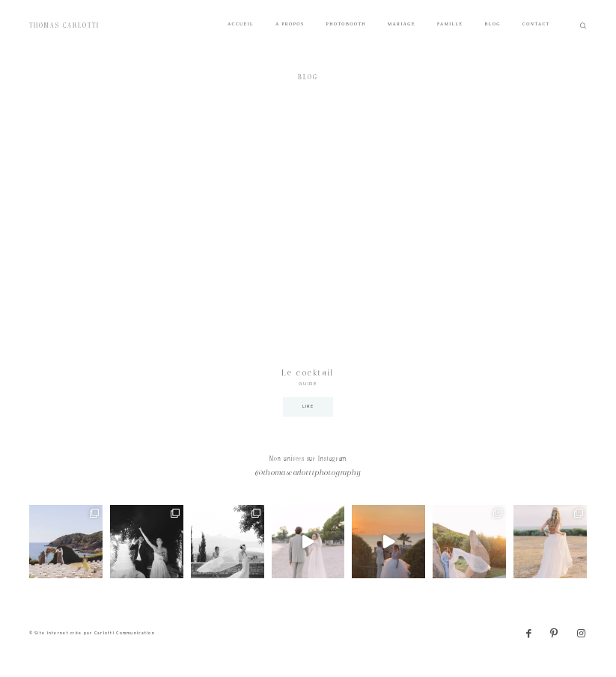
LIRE (308, 407)
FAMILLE (450, 24)
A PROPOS (290, 24)
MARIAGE (402, 24)
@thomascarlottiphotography (308, 473)
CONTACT (536, 24)
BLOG (492, 24)
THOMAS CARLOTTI (65, 26)
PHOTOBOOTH (346, 24)
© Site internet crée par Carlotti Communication (92, 633)
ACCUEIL (241, 24)
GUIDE (308, 384)
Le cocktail (308, 373)
